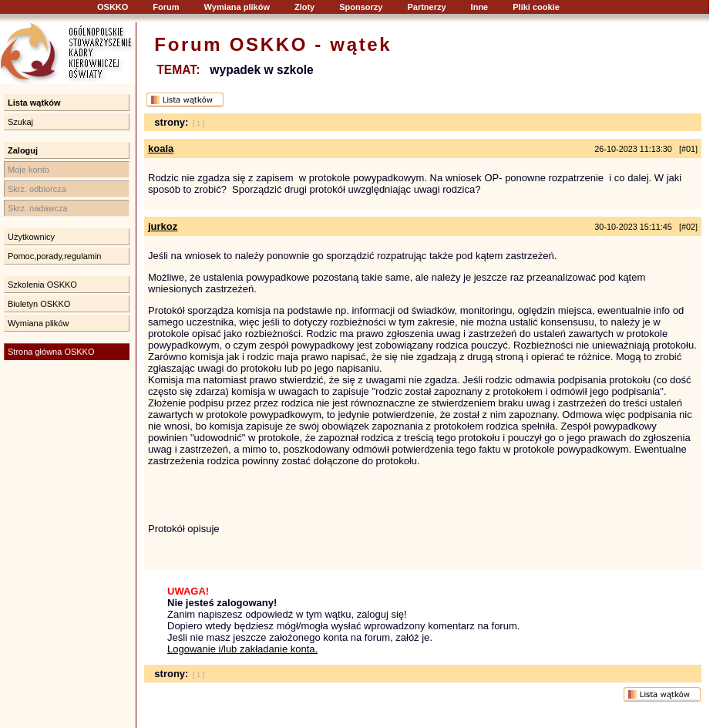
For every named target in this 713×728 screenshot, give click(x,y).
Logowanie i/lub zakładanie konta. (242, 649)
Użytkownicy (31, 237)
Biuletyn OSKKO (39, 304)
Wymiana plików (237, 7)
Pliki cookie (536, 7)
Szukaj (20, 122)
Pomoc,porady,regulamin (54, 256)
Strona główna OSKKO (51, 352)
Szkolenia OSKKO (42, 285)
